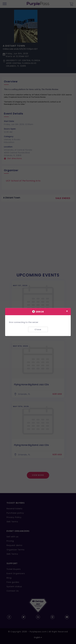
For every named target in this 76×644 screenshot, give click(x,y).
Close (38, 329)
